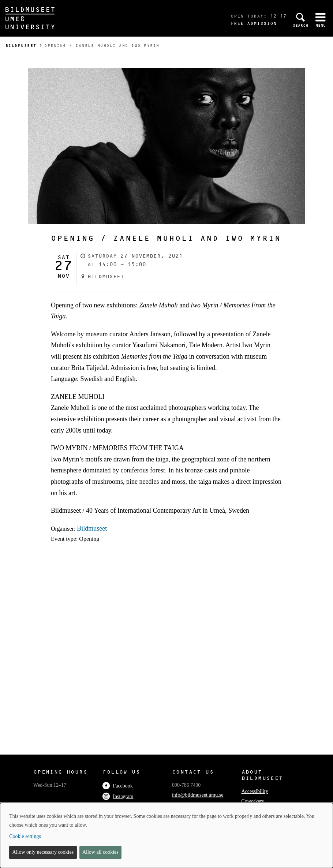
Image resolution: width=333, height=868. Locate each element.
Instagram (118, 796)
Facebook (117, 786)
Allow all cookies (100, 852)
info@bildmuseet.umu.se (198, 795)
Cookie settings (25, 836)
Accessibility (255, 791)
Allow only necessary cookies (43, 852)
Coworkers (253, 801)
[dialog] (166, 835)
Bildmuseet (21, 46)
